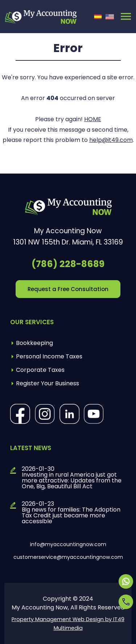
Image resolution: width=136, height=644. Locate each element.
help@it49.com (111, 140)
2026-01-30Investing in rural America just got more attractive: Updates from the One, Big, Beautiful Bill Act (72, 478)
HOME (93, 119)
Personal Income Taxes (49, 356)
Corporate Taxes (40, 370)
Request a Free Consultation (68, 289)
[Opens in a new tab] (126, 581)
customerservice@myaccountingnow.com (68, 557)
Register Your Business (48, 383)
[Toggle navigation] (126, 16)
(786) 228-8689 (68, 264)
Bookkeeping (34, 343)
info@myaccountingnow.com (68, 544)
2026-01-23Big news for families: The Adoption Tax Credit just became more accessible (71, 513)
